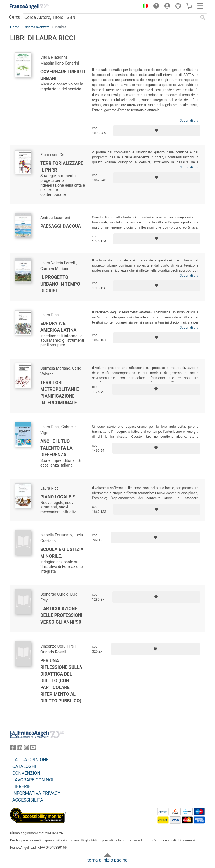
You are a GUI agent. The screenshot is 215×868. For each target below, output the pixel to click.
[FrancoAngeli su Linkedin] (20, 749)
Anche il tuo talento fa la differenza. (56, 448)
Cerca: (15, 17)
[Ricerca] (203, 17)
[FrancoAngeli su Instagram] (26, 749)
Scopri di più (189, 120)
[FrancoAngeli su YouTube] (33, 749)
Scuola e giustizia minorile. (62, 553)
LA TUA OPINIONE (31, 760)
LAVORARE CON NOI (33, 780)
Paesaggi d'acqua (61, 226)
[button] (144, 7)
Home (15, 27)
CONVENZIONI (27, 773)
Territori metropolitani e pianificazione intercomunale (60, 393)
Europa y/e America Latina (58, 327)
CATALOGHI (24, 766)
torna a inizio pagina (107, 860)
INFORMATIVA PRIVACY (36, 793)
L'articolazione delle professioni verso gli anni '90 (61, 615)
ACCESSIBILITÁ (28, 800)
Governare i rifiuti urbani (63, 75)
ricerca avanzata (37, 27)
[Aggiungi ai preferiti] (157, 131)
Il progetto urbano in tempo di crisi (60, 284)
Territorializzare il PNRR (62, 167)
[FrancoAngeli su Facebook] (13, 749)
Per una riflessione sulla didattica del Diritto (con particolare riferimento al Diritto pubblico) (61, 681)
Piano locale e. (58, 497)
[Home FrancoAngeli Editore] (29, 7)
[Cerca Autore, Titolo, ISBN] (110, 17)
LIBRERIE (21, 787)
